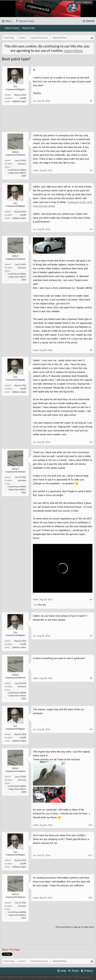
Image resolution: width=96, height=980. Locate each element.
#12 (90, 898)
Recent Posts (28, 28)
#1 (91, 101)
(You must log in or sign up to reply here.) (75, 927)
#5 (91, 442)
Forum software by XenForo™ (27, 977)
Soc (15, 86)
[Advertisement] (48, 120)
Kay (36, 605)
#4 (91, 350)
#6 (91, 599)
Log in (79, 2)
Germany (22, 164)
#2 (91, 170)
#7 (91, 636)
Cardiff (23, 98)
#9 (91, 729)
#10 (90, 825)
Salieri (15, 152)
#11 (90, 855)
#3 (91, 229)
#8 (91, 678)
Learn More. (74, 51)
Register (87, 2)
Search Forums (12, 28)
